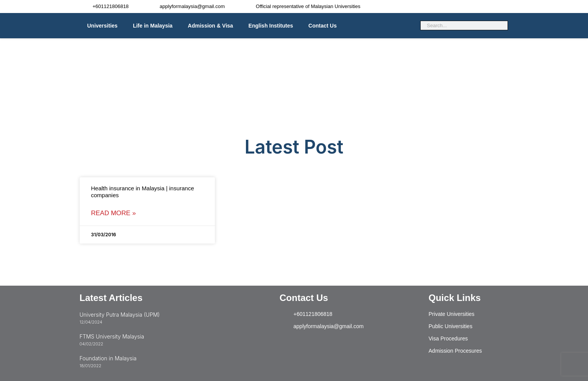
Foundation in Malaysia (108, 358)
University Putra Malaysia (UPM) (120, 315)
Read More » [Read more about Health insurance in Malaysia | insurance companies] (114, 213)
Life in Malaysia (153, 26)
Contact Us (323, 26)
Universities (102, 26)
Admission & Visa (210, 26)
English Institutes (271, 26)
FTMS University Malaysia (112, 336)
